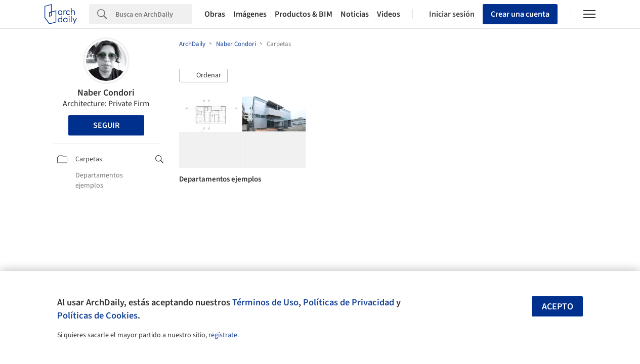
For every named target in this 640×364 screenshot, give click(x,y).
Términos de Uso (265, 302)
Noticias (355, 14)
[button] (203, 76)
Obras (215, 14)
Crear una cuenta (520, 14)
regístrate (223, 335)
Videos (389, 14)
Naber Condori (106, 93)
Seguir (106, 125)
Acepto (558, 307)
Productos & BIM (304, 14)
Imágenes (250, 14)
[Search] (154, 14)
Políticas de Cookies (97, 315)
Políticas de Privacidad (349, 302)
